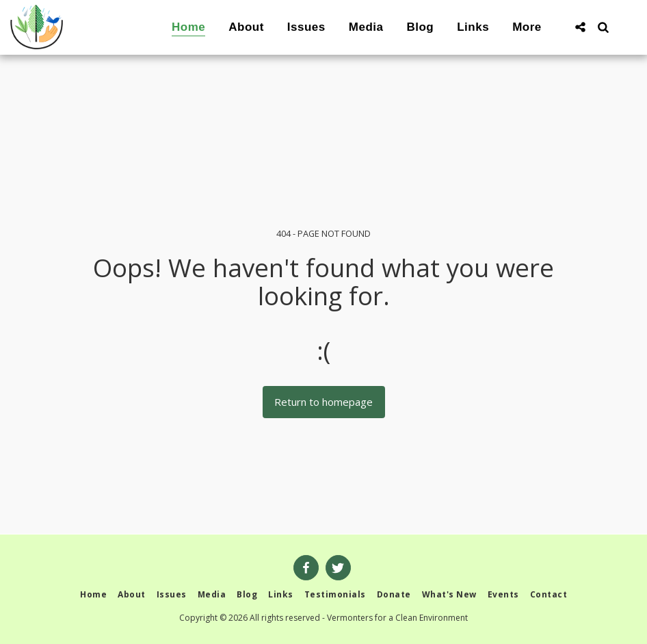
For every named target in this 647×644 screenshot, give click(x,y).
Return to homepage (323, 402)
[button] (580, 27)
